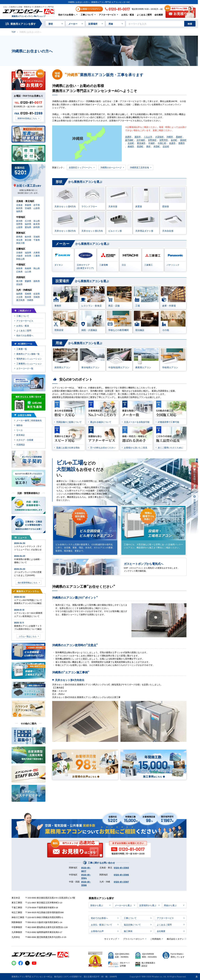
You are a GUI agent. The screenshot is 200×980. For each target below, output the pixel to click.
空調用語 (21, 445)
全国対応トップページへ (80, 167)
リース (20, 430)
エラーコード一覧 (25, 368)
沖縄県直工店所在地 (139, 167)
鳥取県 (19, 268)
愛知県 (28, 227)
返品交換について (132, 925)
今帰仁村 (162, 143)
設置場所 (93, 24)
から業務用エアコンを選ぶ (77, 182)
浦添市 (138, 137)
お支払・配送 (128, 15)
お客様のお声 (97, 931)
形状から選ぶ (97, 905)
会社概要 (159, 15)
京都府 (19, 252)
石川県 (28, 221)
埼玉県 (19, 240)
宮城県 (28, 208)
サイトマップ (111, 939)
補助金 (20, 425)
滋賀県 (28, 252)
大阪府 (19, 256)
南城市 (131, 146)
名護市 (172, 143)
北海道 (19, 205)
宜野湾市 (164, 140)
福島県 (19, 211)
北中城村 (141, 140)
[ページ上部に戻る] (197, 977)
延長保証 (21, 435)
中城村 (152, 143)
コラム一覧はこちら (28, 636)
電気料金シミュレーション (29, 359)
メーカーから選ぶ (123, 905)
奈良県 (28, 256)
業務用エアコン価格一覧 (28, 354)
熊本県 (28, 297)
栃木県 (28, 237)
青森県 (28, 205)
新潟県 (19, 221)
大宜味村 (159, 137)
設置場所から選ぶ (148, 905)
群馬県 (19, 237)
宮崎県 (37, 297)
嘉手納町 (129, 140)
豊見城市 (141, 143)
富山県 (37, 221)
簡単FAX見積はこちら (27, 118)
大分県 (19, 297)
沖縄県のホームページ (111, 167)
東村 (148, 146)
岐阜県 (37, 224)
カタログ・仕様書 (25, 440)
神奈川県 (20, 243)
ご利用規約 (156, 939)
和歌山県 (20, 259)
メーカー (73, 24)
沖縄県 (30, 300)
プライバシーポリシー (134, 939)
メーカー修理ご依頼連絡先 (29, 420)
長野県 (19, 224)
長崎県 (28, 294)
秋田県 (19, 208)
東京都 (28, 240)
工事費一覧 (22, 349)
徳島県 (37, 281)
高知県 (19, 284)
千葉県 (37, 240)
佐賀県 (37, 294)
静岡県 (37, 227)
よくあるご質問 (144, 15)
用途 (111, 24)
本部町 (157, 146)
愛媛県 (28, 281)
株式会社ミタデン (175, 939)
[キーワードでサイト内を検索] (155, 24)
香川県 (19, 281)
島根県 (28, 268)
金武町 (174, 140)
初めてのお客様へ (67, 15)
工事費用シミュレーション (29, 364)
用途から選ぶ (170, 905)
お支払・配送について (102, 925)
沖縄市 (170, 137)
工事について (87, 15)
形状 (51, 24)
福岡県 (19, 294)
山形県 (37, 208)
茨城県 (37, 237)
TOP (14, 32)
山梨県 (19, 227)
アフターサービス (107, 15)
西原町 (140, 146)
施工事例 (128, 931)
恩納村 (179, 137)
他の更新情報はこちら (28, 582)
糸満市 (128, 137)
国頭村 (183, 140)
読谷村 (166, 146)
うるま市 (148, 137)
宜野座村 (152, 140)
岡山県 (37, 268)
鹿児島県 (20, 300)
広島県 (19, 271)
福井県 (28, 224)
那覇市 (182, 143)
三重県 (37, 256)
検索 (190, 24)
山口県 (28, 271)
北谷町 (131, 143)
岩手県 (37, 205)
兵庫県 (37, 252)
